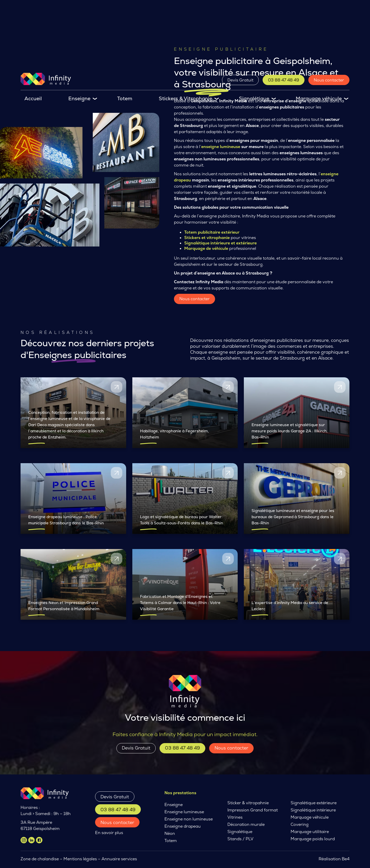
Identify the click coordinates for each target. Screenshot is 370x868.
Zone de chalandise (40, 859)
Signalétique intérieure (313, 810)
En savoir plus (109, 833)
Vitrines (235, 817)
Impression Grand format (253, 810)
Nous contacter (329, 80)
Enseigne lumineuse (184, 812)
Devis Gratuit (240, 80)
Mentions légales (80, 859)
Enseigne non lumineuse (189, 819)
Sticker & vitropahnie (248, 803)
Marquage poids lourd (313, 839)
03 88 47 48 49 (284, 80)
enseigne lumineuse (221, 147)
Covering (300, 824)
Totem (125, 99)
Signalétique (254, 99)
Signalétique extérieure (314, 803)
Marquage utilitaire (310, 832)
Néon (170, 833)
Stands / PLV (240, 839)
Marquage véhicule (319, 99)
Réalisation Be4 (334, 859)
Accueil (33, 99)
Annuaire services (120, 859)
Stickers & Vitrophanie (186, 99)
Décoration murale (246, 824)
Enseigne (79, 99)
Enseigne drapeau (183, 826)
